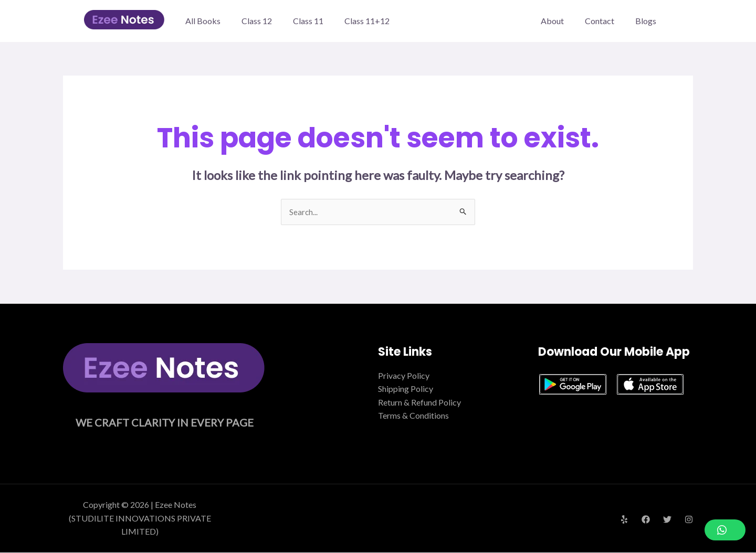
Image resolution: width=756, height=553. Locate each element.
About (563, 21)
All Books (203, 21)
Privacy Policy (404, 376)
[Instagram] (689, 520)
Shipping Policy (406, 390)
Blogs (648, 21)
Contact (606, 21)
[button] (725, 530)
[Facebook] (646, 520)
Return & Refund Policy (419, 403)
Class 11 (308, 21)
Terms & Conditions (413, 416)
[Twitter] (667, 520)
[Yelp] (624, 520)
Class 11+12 (367, 21)
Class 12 (257, 21)
